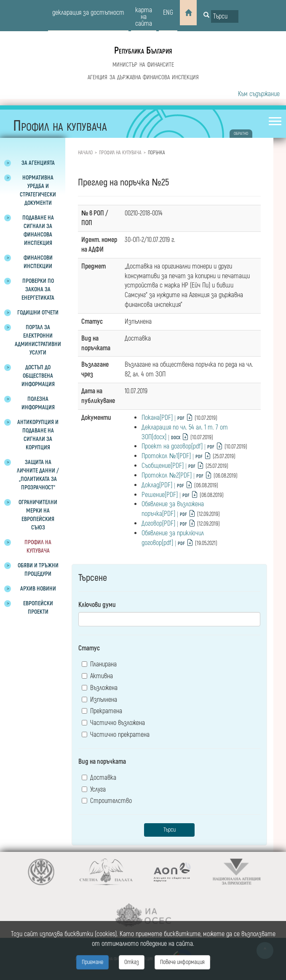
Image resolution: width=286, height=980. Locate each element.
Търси (170, 830)
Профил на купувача (120, 153)
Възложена (100, 688)
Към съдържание (259, 94)
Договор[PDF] (158, 524)
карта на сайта (144, 17)
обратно (241, 134)
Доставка (99, 778)
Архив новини (38, 589)
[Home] (188, 13)
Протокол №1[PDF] (166, 456)
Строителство (107, 801)
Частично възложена (113, 723)
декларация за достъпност (88, 13)
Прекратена (102, 711)
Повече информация (182, 962)
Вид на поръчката (102, 762)
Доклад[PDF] (157, 485)
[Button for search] (206, 16)
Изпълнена (99, 700)
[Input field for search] (225, 16)
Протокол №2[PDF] (166, 475)
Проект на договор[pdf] (172, 446)
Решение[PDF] (160, 495)
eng (168, 13)
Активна (97, 676)
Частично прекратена (116, 735)
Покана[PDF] (157, 418)
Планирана (99, 664)
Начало (85, 153)
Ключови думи (97, 605)
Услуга (94, 789)
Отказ (132, 962)
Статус (89, 648)
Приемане (92, 962)
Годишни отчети (38, 313)
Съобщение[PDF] (163, 466)
